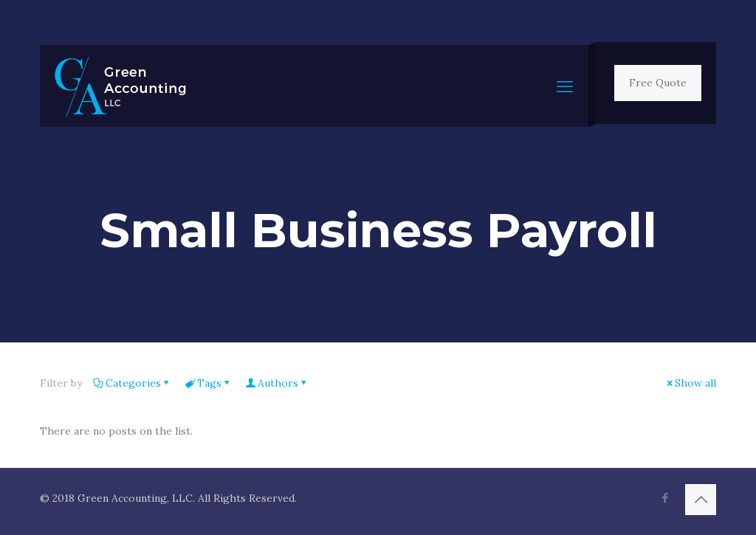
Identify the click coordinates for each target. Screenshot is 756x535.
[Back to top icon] (701, 500)
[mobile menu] (565, 86)
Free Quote (658, 83)
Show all (690, 383)
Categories (132, 383)
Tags (208, 383)
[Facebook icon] (665, 498)
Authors (277, 383)
